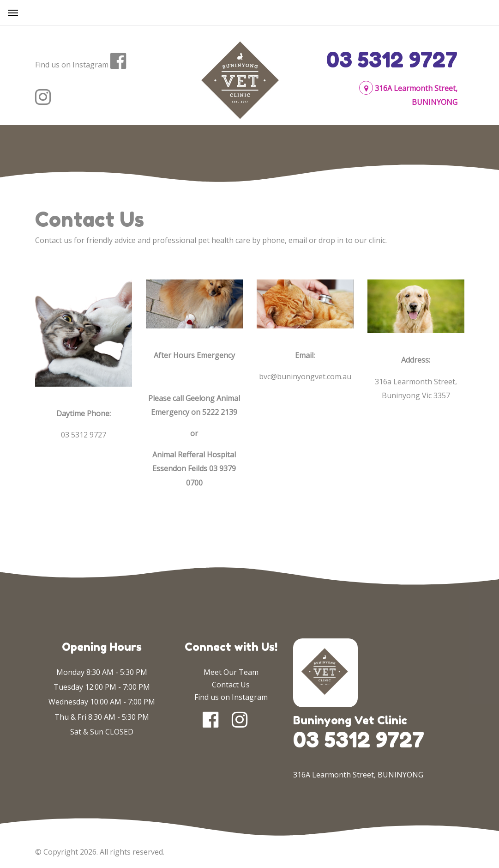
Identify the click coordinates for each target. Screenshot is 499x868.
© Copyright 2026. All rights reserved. (100, 852)
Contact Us (231, 685)
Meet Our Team (231, 672)
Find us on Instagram (72, 65)
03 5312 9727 (392, 60)
